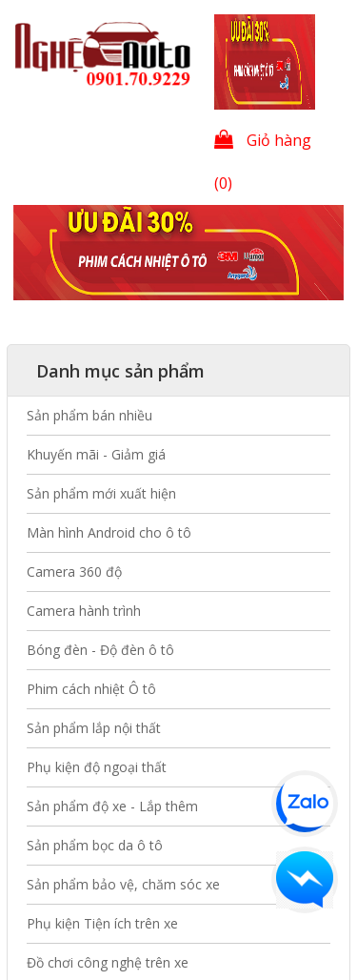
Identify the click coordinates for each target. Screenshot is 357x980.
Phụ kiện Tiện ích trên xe (102, 923)
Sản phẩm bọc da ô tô (95, 845)
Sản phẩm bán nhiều (89, 415)
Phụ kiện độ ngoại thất (97, 767)
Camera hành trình (84, 611)
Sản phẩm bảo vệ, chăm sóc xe (123, 884)
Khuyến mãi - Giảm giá (96, 454)
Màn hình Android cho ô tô (109, 532)
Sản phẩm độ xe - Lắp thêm (112, 806)
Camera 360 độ (74, 572)
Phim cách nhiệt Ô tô (91, 689)
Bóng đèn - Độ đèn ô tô (100, 650)
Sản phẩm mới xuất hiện (101, 493)
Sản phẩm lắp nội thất (94, 728)
